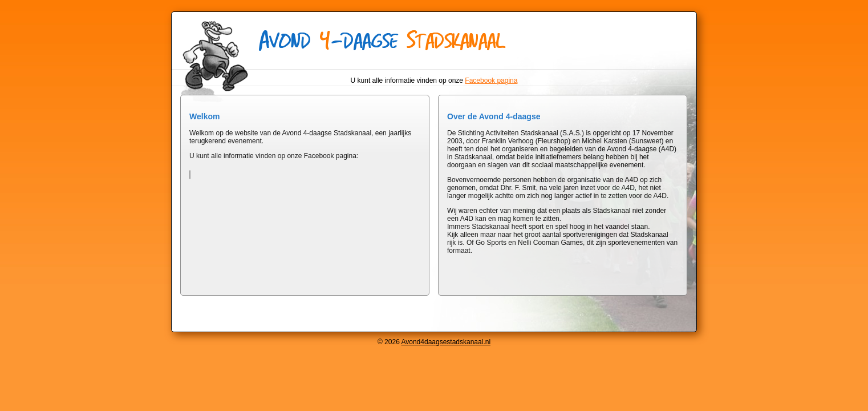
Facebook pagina (491, 80)
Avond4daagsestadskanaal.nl (446, 342)
